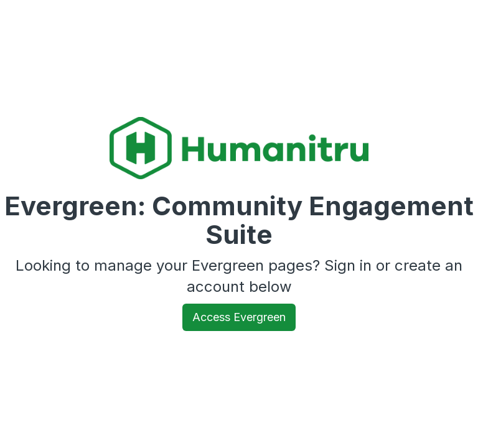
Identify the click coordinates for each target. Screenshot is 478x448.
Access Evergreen (239, 317)
